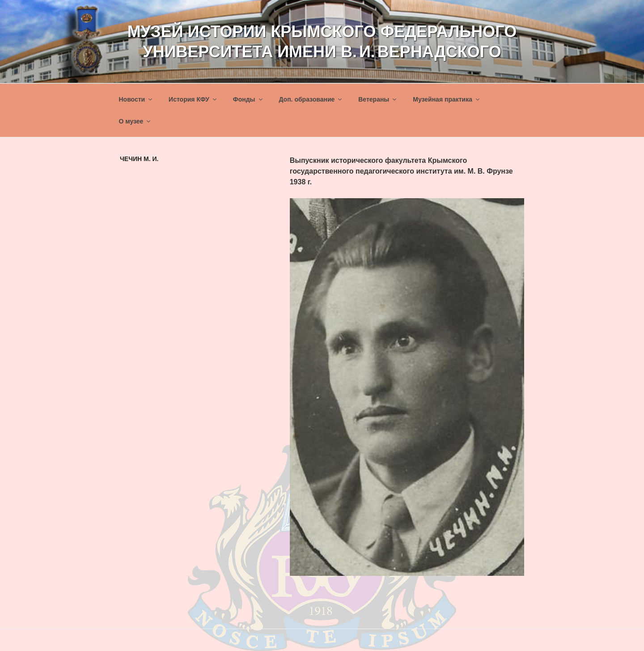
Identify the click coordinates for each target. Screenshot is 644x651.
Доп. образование (311, 99)
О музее (136, 121)
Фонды (248, 99)
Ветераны (378, 99)
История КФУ (193, 99)
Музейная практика (447, 99)
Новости (136, 99)
